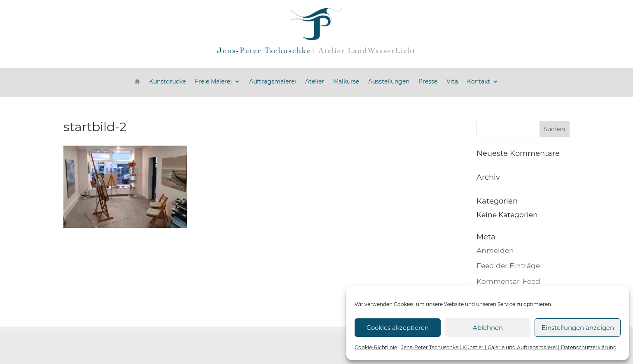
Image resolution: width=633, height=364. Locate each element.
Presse (428, 81)
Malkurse (346, 81)
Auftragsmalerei (273, 81)
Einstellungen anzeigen (578, 328)
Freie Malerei (213, 81)
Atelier (315, 81)
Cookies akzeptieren (398, 328)
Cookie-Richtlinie (376, 347)
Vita (452, 81)
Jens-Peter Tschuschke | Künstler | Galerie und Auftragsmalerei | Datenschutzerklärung (509, 347)
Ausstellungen (389, 81)
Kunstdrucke (167, 81)
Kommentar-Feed (508, 281)
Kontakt (479, 81)
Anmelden (495, 250)
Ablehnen (488, 328)
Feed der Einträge (508, 266)
